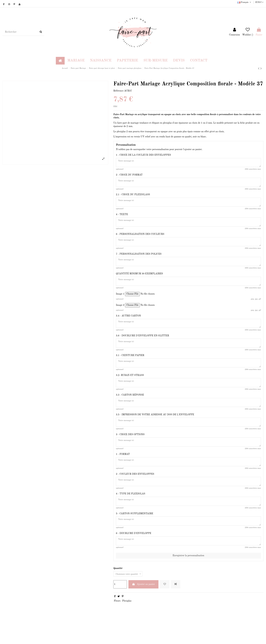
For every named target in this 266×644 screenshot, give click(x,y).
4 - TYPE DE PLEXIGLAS (130, 514)
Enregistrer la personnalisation (188, 579)
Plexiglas (127, 625)
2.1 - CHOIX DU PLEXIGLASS (133, 197)
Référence (118, 91)
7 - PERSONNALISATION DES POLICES (139, 260)
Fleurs (117, 625)
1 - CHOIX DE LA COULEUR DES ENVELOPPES (143, 155)
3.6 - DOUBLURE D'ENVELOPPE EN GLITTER (142, 346)
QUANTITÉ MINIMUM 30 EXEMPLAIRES (139, 281)
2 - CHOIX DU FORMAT (129, 176)
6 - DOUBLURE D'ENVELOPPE (134, 556)
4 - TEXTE (122, 218)
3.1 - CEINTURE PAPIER (130, 367)
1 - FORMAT (123, 472)
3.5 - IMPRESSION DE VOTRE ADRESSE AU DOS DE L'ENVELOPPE (155, 430)
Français (245, 2)
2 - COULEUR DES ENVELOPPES (135, 493)
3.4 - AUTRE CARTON (128, 325)
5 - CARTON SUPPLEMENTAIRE (134, 535)
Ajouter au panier (144, 609)
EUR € (259, 2)
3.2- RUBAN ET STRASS (130, 388)
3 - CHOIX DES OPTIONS (130, 451)
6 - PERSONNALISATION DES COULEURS (140, 239)
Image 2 (120, 314)
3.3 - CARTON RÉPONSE (130, 409)
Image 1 (120, 303)
